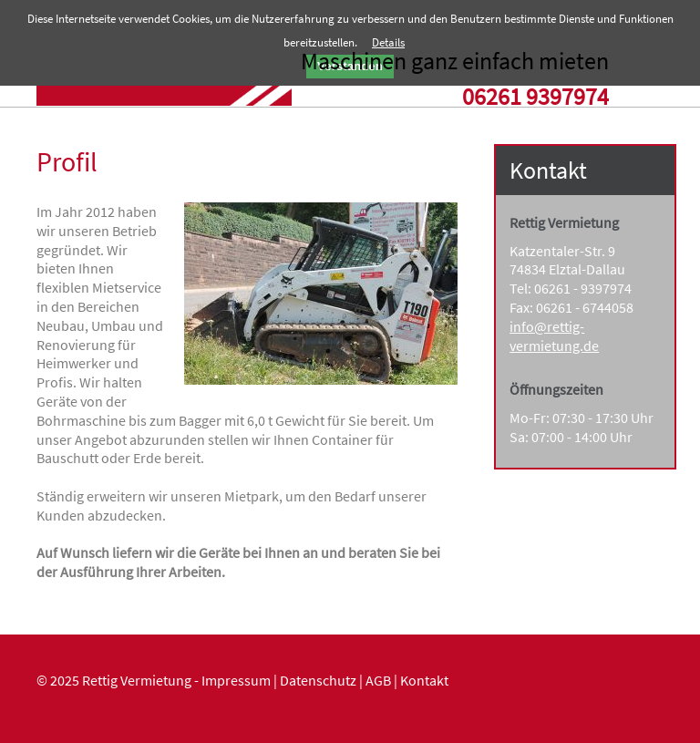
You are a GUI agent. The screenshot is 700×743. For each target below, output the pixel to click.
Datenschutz (318, 680)
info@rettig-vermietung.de (554, 336)
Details (388, 42)
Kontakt (424, 680)
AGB (378, 680)
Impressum (236, 680)
